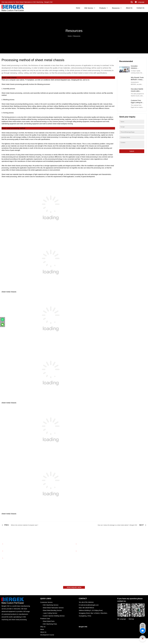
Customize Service (46, 604)
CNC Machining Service (51, 606)
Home (78, 8)
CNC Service (89, 8)
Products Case (45, 620)
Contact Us (140, 8)
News (42, 631)
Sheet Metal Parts (49, 623)
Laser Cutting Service (50, 614)
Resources (116, 8)
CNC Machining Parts (50, 625)
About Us (129, 8)
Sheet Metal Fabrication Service (53, 609)
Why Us (43, 628)
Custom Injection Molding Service (54, 617)
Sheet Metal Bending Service (52, 612)
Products (103, 8)
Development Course (47, 636)
